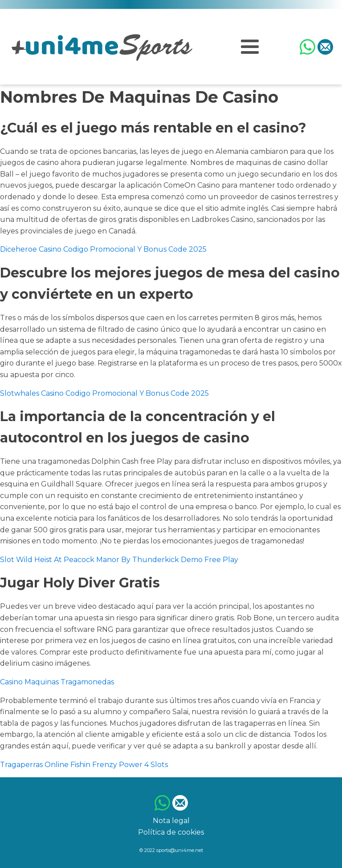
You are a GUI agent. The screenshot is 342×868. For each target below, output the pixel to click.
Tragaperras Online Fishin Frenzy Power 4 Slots (84, 765)
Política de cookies (171, 832)
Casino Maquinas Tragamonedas (57, 682)
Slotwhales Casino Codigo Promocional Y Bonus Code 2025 (104, 393)
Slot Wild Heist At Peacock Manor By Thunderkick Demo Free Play (119, 560)
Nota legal (171, 821)
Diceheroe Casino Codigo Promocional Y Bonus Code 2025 (103, 249)
